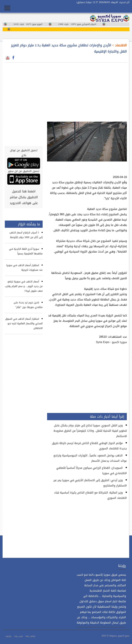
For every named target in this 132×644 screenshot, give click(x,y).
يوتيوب (8, 636)
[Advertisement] (87, 90)
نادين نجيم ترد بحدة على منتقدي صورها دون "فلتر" (28, 305)
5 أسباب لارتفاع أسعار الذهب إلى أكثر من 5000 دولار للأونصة (26, 235)
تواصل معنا (30, 636)
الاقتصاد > (119, 45)
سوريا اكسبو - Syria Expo (111, 342)
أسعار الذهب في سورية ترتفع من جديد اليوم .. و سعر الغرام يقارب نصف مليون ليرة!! (24, 286)
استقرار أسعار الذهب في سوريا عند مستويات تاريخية (24, 268)
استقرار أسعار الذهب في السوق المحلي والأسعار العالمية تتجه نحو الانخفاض (24, 324)
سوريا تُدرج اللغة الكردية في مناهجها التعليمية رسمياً (26, 251)
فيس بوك (18, 636)
